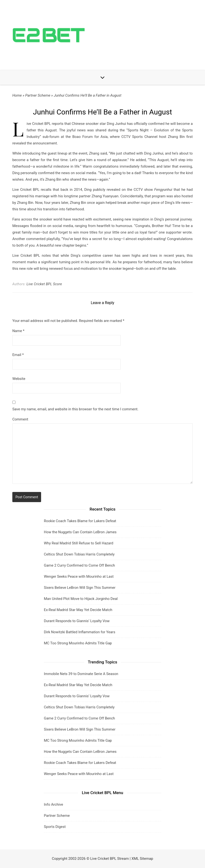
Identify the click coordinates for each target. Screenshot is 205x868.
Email (18, 355)
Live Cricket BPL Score (44, 284)
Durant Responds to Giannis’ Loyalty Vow (77, 621)
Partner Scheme (38, 95)
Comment (20, 419)
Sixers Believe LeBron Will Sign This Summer (80, 588)
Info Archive (53, 804)
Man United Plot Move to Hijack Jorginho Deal (81, 599)
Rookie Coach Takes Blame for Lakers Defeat (80, 521)
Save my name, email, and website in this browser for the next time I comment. (75, 409)
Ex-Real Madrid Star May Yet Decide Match (78, 610)
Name (18, 331)
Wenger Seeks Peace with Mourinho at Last (79, 576)
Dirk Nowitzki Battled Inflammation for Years (79, 632)
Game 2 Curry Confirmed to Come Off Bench (79, 565)
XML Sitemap (142, 859)
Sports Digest (55, 827)
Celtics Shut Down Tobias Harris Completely (79, 554)
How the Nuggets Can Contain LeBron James (80, 532)
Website (19, 379)
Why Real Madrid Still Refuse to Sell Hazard (78, 543)
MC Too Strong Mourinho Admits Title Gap (78, 643)
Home (17, 95)
